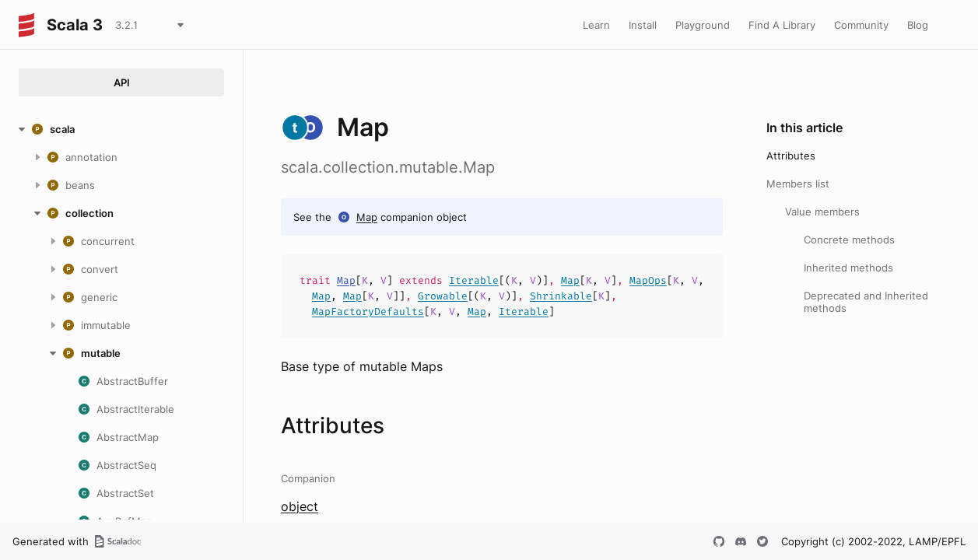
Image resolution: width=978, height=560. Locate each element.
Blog (918, 25)
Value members (822, 212)
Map (367, 217)
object (300, 506)
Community (861, 25)
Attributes (791, 156)
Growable (443, 296)
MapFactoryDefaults (368, 311)
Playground (703, 25)
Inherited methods (848, 268)
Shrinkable (561, 296)
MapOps (648, 280)
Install (643, 25)
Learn (596, 25)
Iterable (474, 280)
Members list (798, 184)
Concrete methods (849, 240)
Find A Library (782, 25)
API (122, 82)
